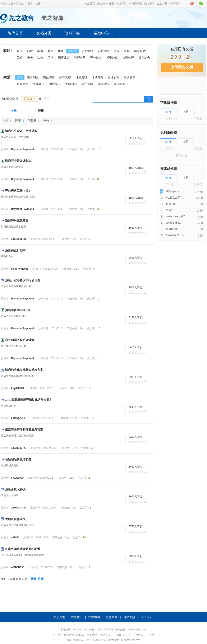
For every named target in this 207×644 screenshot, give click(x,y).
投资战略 (112, 58)
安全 (30, 58)
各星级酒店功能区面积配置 (23, 549)
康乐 (61, 51)
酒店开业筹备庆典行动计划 (23, 280)
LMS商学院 (135, 4)
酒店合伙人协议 (15, 489)
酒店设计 (64, 58)
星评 (50, 58)
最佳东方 (121, 635)
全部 (20, 51)
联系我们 (77, 617)
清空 (46, 99)
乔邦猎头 (138, 635)
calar (169, 210)
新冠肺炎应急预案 (17, 221)
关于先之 (59, 617)
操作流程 (65, 77)
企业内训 (162, 4)
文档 (14, 111)
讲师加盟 (129, 617)
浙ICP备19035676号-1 (79, 640)
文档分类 (44, 33)
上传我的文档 (182, 67)
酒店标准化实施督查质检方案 (24, 370)
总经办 (73, 51)
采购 (127, 51)
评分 (49, 121)
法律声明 (94, 617)
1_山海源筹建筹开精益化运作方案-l (28, 400)
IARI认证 (146, 617)
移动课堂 (174, 4)
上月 (186, 112)
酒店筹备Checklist (17, 310)
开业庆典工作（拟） (18, 191)
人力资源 (103, 51)
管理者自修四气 (15, 519)
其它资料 (87, 84)
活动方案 (97, 77)
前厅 (30, 51)
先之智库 (149, 4)
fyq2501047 (173, 198)
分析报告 (103, 84)
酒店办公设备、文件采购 (21, 131)
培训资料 (130, 77)
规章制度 (33, 77)
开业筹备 (96, 58)
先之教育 (105, 635)
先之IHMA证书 (106, 4)
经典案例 (39, 84)
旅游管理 (128, 58)
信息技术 (140, 51)
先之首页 (90, 4)
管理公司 (80, 58)
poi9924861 (173, 223)
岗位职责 (49, 77)
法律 (40, 58)
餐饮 (50, 51)
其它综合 (144, 58)
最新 (20, 121)
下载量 (34, 121)
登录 (30, 4)
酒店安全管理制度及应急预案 (24, 430)
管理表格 (114, 77)
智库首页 (15, 33)
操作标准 (119, 84)
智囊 (41, 111)
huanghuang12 (175, 216)
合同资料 (23, 84)
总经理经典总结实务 (18, 459)
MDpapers (172, 191)
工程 (20, 58)
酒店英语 (55, 84)
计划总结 (81, 77)
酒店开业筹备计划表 (18, 161)
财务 (116, 51)
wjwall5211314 (175, 235)
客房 (40, 51)
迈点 (152, 635)
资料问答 (73, 33)
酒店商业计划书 (15, 250)
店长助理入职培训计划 (20, 340)
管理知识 (71, 84)
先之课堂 (121, 4)
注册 (38, 4)
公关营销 (87, 51)
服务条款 (112, 617)
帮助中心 (101, 33)
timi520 (170, 204)
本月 (168, 112)
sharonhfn (172, 229)
